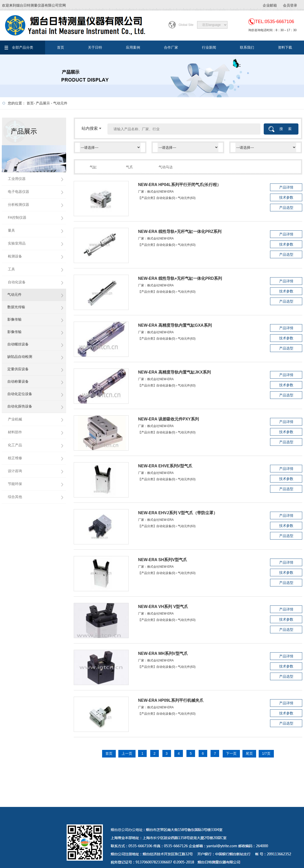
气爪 (129, 167)
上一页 (127, 753)
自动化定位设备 (20, 394)
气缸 (93, 167)
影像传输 (14, 319)
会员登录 (290, 5)
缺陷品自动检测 (20, 357)
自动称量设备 (18, 381)
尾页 (249, 753)
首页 (61, 47)
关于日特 (95, 47)
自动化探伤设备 (20, 406)
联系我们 (247, 47)
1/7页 (266, 753)
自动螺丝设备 (18, 344)
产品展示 (43, 103)
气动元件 (60, 103)
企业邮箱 (270, 5)
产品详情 (286, 187)
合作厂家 (171, 47)
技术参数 (286, 197)
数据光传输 (16, 307)
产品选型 (286, 208)
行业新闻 (209, 47)
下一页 (231, 753)
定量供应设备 (18, 369)
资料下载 (285, 47)
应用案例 (133, 47)
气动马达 (166, 167)
